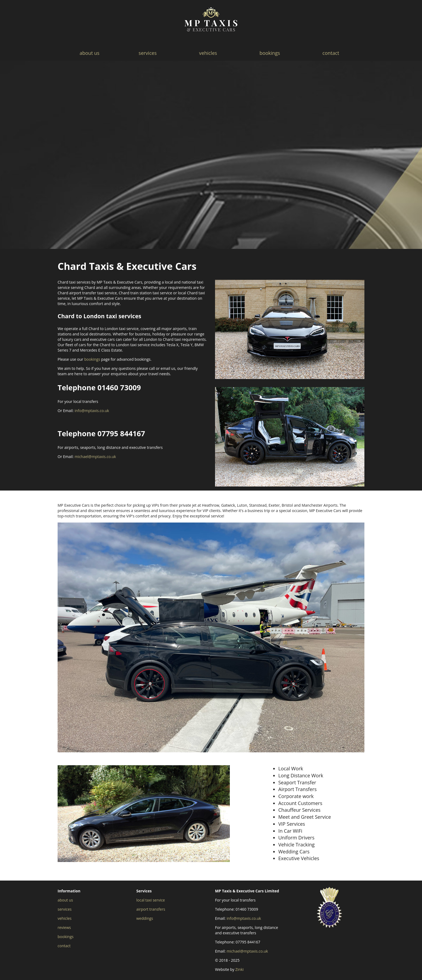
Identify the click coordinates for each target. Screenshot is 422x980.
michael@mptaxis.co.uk (95, 457)
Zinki (239, 969)
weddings (145, 918)
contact (331, 53)
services (148, 53)
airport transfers (151, 909)
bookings (270, 53)
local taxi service (151, 900)
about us (90, 53)
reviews (64, 927)
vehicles (208, 53)
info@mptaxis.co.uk (92, 411)
